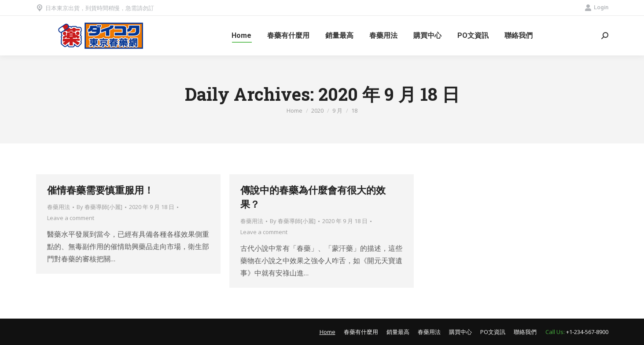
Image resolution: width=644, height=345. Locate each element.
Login (596, 7)
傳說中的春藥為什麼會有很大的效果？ (313, 197)
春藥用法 (59, 207)
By (99, 207)
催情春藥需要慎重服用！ (100, 190)
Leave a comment (71, 218)
